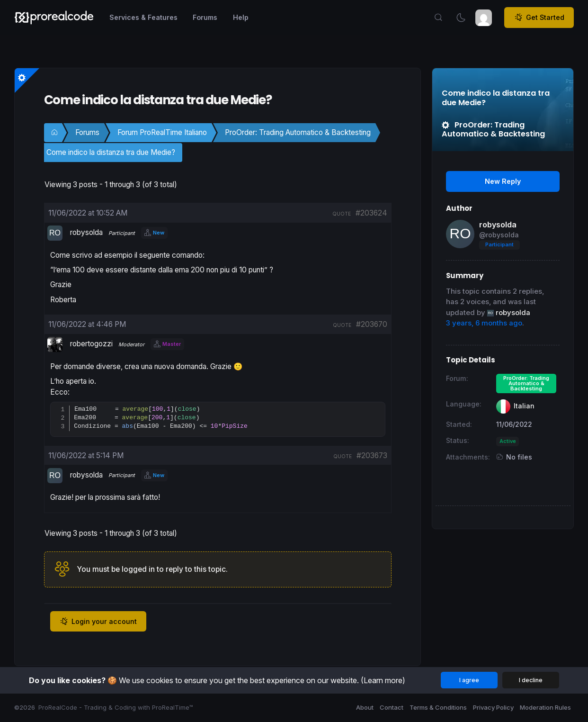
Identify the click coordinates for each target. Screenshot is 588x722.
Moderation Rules (545, 707)
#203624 (371, 213)
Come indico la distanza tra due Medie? (111, 152)
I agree (469, 680)
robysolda (498, 225)
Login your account (98, 622)
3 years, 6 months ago (484, 323)
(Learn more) (383, 680)
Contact (392, 707)
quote (342, 214)
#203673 (372, 456)
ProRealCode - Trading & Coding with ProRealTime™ (116, 707)
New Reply (503, 181)
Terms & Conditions (438, 707)
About (365, 707)
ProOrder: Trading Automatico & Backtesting (298, 132)
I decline (531, 680)
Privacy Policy (493, 707)
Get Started (539, 18)
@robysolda (499, 235)
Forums (87, 132)
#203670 (372, 324)
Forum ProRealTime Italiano (162, 132)
